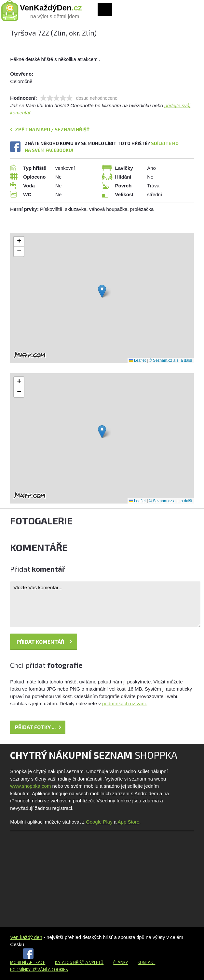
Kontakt (146, 962)
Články (121, 962)
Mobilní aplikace (28, 962)
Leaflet (137, 360)
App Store (129, 822)
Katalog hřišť (70, 962)
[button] (102, 291)
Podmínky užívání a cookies (39, 970)
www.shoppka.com (30, 786)
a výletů (94, 962)
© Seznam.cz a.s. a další (171, 360)
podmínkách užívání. (125, 703)
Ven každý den (26, 937)
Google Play (99, 822)
